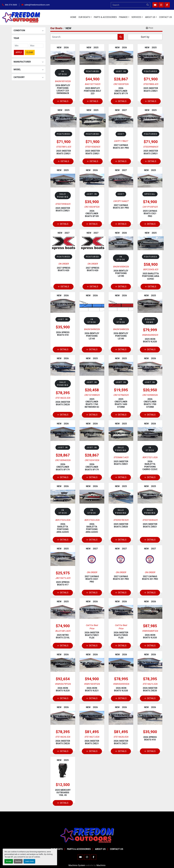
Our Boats (84, 17)
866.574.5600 (11, 5)
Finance (123, 17)
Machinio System (77, 865)
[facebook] (167, 5)
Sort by (145, 37)
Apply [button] (19, 52)
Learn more (29, 861)
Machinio (101, 865)
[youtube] (155, 5)
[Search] (130, 5)
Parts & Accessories (105, 17)
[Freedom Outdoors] (87, 835)
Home (73, 17)
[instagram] (161, 5)
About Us (150, 17)
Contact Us (166, 17)
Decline (18, 861)
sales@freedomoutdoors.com (37, 5)
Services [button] (136, 17)
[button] (85, 17)
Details (63, 101)
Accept (9, 861)
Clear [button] (30, 52)
